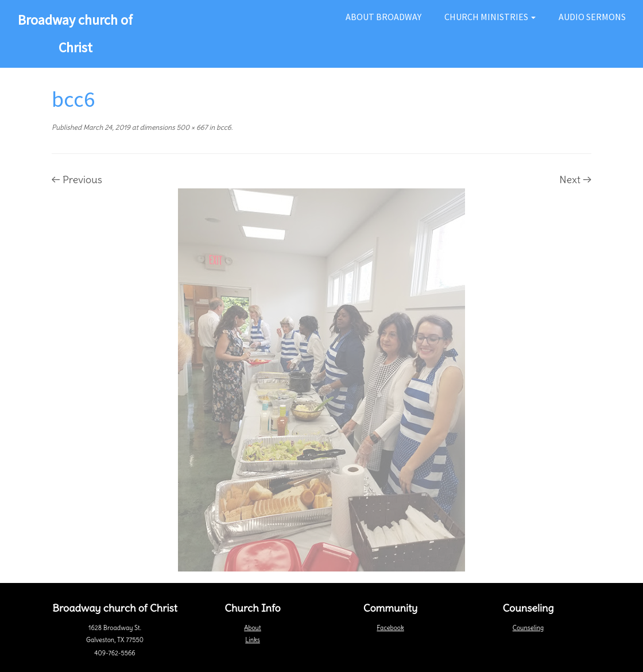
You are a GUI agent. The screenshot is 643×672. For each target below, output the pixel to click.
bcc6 (223, 127)
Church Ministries (490, 17)
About (252, 628)
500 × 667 (191, 127)
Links (252, 640)
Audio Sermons (592, 17)
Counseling (528, 628)
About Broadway (384, 17)
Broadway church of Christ (75, 34)
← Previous (77, 179)
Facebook (390, 628)
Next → (575, 179)
